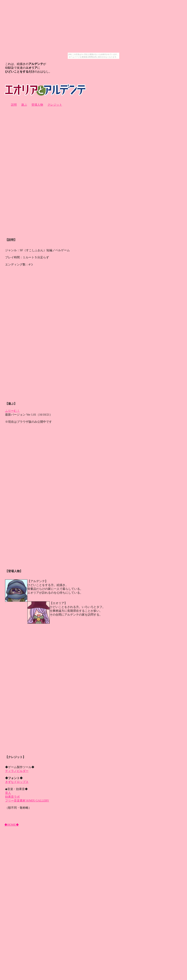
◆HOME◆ (12, 825)
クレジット (55, 105)
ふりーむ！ (12, 411)
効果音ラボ (12, 797)
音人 (8, 793)
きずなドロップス (17, 782)
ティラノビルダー (17, 771)
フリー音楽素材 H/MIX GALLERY (27, 801)
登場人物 (37, 105)
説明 (14, 105)
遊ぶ (24, 105)
